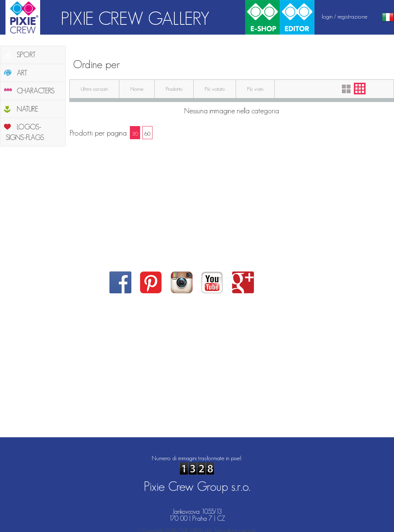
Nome (137, 89)
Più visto (255, 89)
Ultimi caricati (94, 89)
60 (147, 134)
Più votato (215, 89)
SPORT (26, 55)
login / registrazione (345, 16)
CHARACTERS (36, 91)
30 (135, 134)
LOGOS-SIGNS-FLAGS (25, 132)
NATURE (28, 109)
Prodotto (174, 89)
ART (22, 73)
